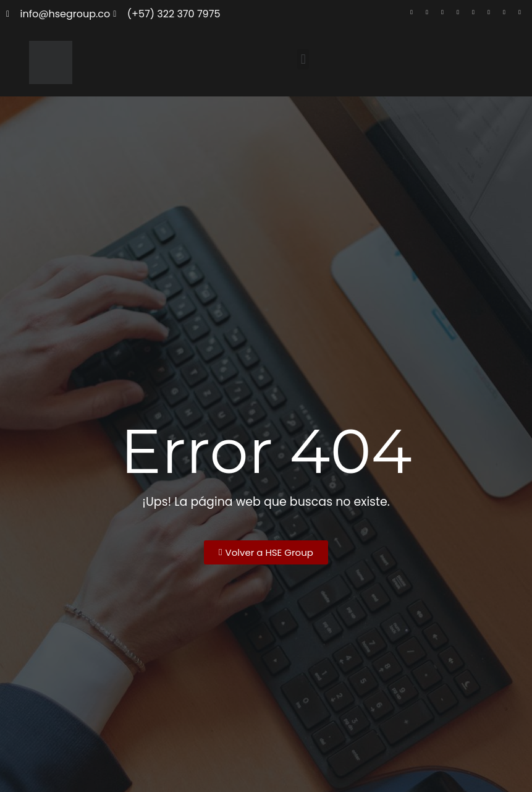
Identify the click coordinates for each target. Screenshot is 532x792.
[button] (303, 59)
